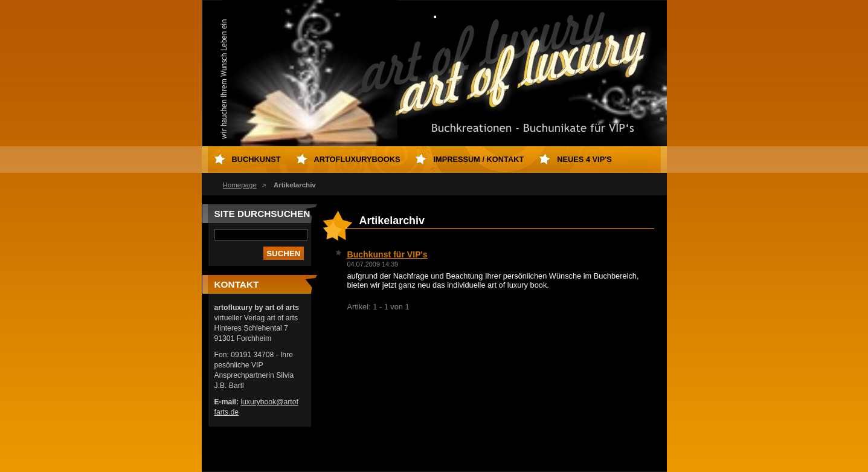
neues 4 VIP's (584, 159)
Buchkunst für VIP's (387, 254)
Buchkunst (256, 159)
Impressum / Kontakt (478, 159)
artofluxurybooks (357, 159)
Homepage (240, 185)
